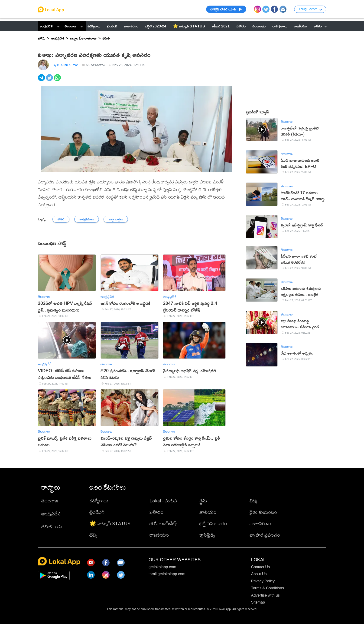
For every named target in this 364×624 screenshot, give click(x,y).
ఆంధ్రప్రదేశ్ (46, 26)
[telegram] (42, 80)
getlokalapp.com (162, 567)
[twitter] (50, 80)
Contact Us (260, 567)
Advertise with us (265, 595)
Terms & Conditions (267, 588)
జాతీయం (208, 512)
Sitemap (258, 602)
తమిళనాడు (52, 526)
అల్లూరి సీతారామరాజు (83, 38)
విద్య (253, 501)
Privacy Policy (263, 581)
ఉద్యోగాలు (99, 501)
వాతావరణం (260, 523)
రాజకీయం (159, 535)
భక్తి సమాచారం (213, 523)
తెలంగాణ (70, 26)
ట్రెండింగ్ (97, 512)
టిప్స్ (93, 535)
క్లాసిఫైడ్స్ (207, 535)
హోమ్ (42, 38)
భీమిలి (106, 38)
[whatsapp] (58, 80)
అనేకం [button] (320, 26)
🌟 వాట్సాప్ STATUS (110, 523)
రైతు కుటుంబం (263, 512)
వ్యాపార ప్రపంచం (265, 535)
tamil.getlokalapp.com (167, 574)
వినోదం (156, 512)
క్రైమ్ (203, 501)
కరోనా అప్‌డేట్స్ (163, 523)
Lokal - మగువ (163, 501)
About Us (259, 574)
